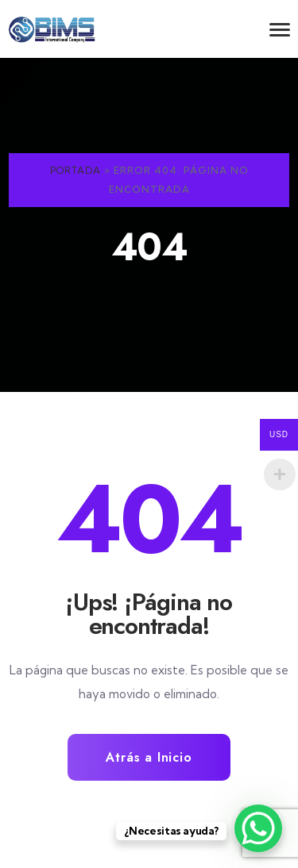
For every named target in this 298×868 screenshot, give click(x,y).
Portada (75, 170)
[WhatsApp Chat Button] (258, 828)
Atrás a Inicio (149, 757)
